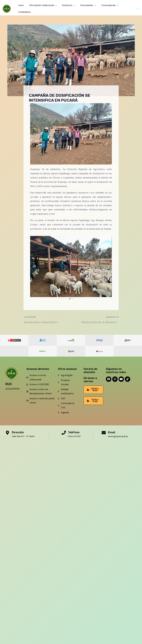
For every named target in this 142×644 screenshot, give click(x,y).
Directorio (65, 8)
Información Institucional (40, 8)
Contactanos (125, 8)
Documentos (84, 8)
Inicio (21, 8)
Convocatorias (105, 8)
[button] (138, 8)
